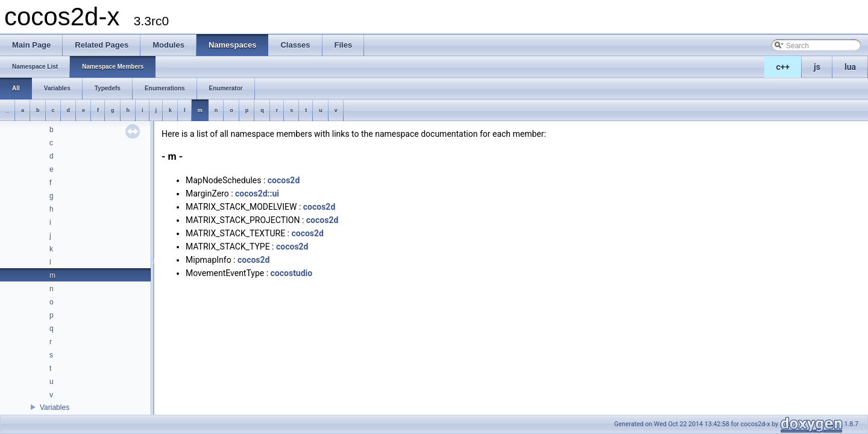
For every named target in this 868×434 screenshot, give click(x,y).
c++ (783, 67)
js (817, 67)
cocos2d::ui (257, 193)
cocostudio (292, 273)
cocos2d (284, 180)
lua (850, 67)
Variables (55, 407)
